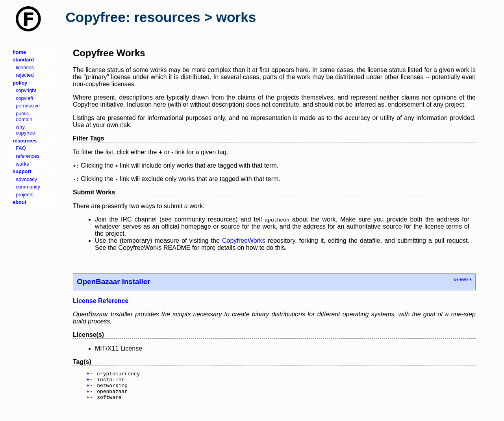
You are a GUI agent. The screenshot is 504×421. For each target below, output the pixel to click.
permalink (463, 279)
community (28, 187)
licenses (25, 67)
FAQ (21, 148)
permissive (28, 106)
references (28, 156)
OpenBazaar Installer (113, 282)
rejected (25, 75)
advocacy (26, 179)
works (22, 164)
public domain (24, 116)
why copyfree (25, 130)
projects (25, 195)
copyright (26, 90)
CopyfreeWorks (244, 241)
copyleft (24, 98)
